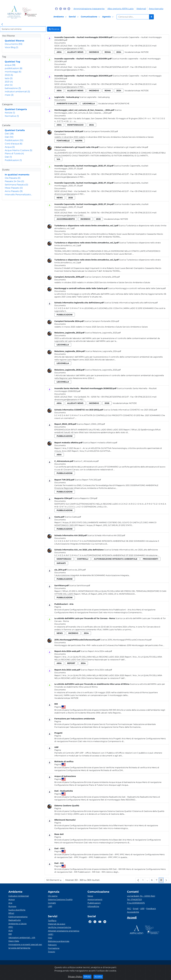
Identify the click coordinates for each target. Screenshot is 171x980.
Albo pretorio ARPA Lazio (121, 9)
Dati (9, 134)
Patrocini (52, 945)
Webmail (141, 9)
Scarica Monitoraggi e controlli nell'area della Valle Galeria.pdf (137, 288)
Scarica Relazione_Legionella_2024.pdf (103, 351)
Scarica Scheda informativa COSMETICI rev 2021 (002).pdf (130, 410)
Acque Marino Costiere (19, 150)
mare (9, 95)
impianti (61, 563)
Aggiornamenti (95, 899)
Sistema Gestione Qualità (60, 899)
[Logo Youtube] (65, 9)
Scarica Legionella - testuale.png (95, 97)
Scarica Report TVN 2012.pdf (88, 480)
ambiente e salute (67, 104)
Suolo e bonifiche (17, 910)
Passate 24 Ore (14, 181)
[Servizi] (74, 17)
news (60, 198)
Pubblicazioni (14, 140)
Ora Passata (13, 178)
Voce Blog (11, 47)
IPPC (11, 927)
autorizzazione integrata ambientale (116, 559)
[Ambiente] (60, 17)
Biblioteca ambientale (59, 941)
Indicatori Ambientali (19, 896)
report (71, 663)
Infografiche (122, 104)
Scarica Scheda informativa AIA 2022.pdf (106, 535)
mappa (79, 141)
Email (136, 909)
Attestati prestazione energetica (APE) (64, 933)
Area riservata (156, 9)
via (58, 159)
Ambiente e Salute (18, 924)
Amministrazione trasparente (89, 9)
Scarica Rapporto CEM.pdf (85, 498)
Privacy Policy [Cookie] (75, 977)
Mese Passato (14, 188)
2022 (9, 75)
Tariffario (52, 921)
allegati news (75, 52)
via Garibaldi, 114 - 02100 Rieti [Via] (141, 896)
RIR (10, 934)
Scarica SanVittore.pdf (80, 585)
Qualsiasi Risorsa (14, 41)
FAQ (50, 938)
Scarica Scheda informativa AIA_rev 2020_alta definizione (131, 550)
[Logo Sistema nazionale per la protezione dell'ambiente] (29, 12)
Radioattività (14, 920)
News (90, 896)
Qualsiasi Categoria (16, 109)
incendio (94, 52)
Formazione (54, 948)
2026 (107, 403)
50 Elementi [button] (55, 881)
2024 (119, 52)
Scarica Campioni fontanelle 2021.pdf (101, 131)
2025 (71, 198)
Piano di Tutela (14, 154)
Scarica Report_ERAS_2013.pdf (91, 424)
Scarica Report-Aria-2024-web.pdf (96, 651)
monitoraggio (75, 125)
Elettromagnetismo (18, 917)
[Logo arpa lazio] (14, 12)
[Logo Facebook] (56, 9)
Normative (12, 116)
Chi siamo (53, 896)
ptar (9, 85)
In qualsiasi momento (17, 175)
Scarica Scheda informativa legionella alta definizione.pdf (131, 303)
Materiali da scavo (57, 924)
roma (108, 52)
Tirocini (52, 952)
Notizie (10, 113)
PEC (129, 909)
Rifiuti (11, 913)
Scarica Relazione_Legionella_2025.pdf (103, 370)
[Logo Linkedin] (69, 9)
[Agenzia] (108, 17)
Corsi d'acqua (14, 144)
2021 (9, 82)
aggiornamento (66, 219)
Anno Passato (14, 191)
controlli (83, 559)
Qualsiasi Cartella (15, 130)
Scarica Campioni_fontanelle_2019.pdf (102, 277)
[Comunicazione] (91, 17)
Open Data (14, 941)
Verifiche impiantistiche (60, 927)
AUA (10, 931)
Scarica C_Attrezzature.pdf (86, 461)
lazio (9, 78)
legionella (89, 104)
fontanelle (63, 141)
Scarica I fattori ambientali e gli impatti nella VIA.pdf (124, 147)
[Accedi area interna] (132, 918)
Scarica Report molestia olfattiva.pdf (100, 443)
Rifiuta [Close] (88, 977)
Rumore (12, 906)
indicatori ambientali (17, 92)
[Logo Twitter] (61, 9)
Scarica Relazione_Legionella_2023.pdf (103, 333)
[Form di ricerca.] (133, 17)
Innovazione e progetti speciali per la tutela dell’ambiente (25, 946)
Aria (10, 903)
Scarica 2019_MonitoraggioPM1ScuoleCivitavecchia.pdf (126, 640)
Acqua (10, 147)
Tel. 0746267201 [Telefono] (134, 899)
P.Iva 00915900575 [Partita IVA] (136, 903)
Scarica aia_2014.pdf (76, 570)
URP (50, 906)
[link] (2, 24)
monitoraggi (13, 72)
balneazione (13, 88)
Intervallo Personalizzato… (18, 195)
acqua (10, 65)
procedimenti (150, 559)
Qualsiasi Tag (12, 62)
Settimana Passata (16, 185)
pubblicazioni (14, 68)
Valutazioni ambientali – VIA (22, 938)
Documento (14, 44)
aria (59, 52)
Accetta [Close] (99, 977)
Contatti (52, 903)
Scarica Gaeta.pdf (73, 517)
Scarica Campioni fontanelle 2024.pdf (102, 321)
